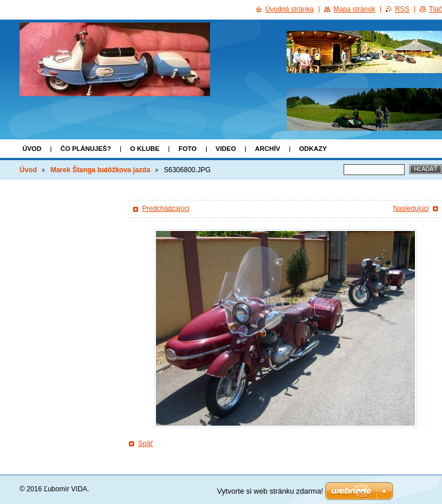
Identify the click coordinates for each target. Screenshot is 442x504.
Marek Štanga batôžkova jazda (100, 170)
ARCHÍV (268, 149)
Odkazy (313, 149)
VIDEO (226, 149)
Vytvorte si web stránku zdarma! (270, 491)
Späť (146, 444)
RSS (402, 9)
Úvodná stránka (289, 9)
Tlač (435, 9)
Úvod (32, 149)
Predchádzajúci (166, 209)
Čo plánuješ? (86, 149)
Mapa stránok (354, 9)
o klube (145, 149)
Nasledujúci (411, 209)
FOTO (187, 149)
